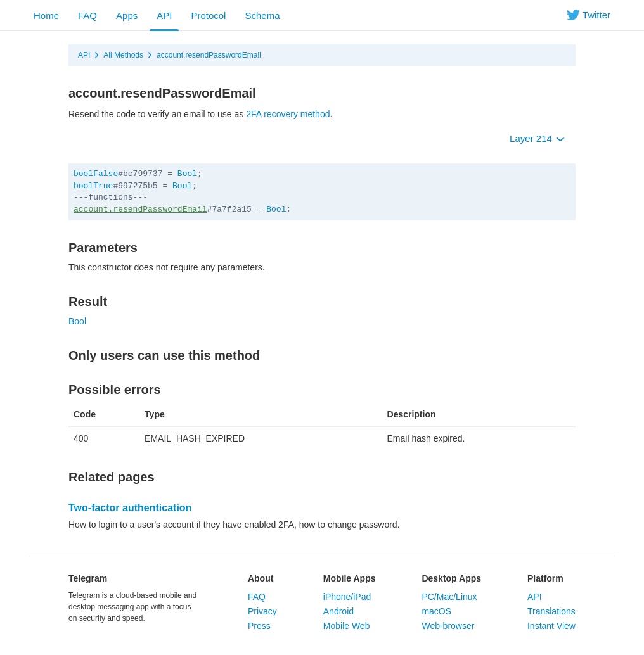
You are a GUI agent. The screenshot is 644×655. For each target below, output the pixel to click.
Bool (187, 174)
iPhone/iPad (347, 597)
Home (46, 16)
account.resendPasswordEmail (209, 55)
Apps (127, 16)
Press (259, 626)
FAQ (87, 16)
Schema (262, 16)
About (261, 578)
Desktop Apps (451, 578)
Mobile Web (347, 626)
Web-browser (448, 626)
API (164, 16)
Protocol (208, 16)
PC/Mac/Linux (449, 597)
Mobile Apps (350, 578)
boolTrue (93, 186)
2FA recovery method (288, 114)
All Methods (123, 55)
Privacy (262, 611)
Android (338, 611)
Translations (551, 611)
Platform (545, 578)
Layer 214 (537, 138)
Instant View (551, 626)
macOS (436, 611)
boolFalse (96, 174)
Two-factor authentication (130, 508)
